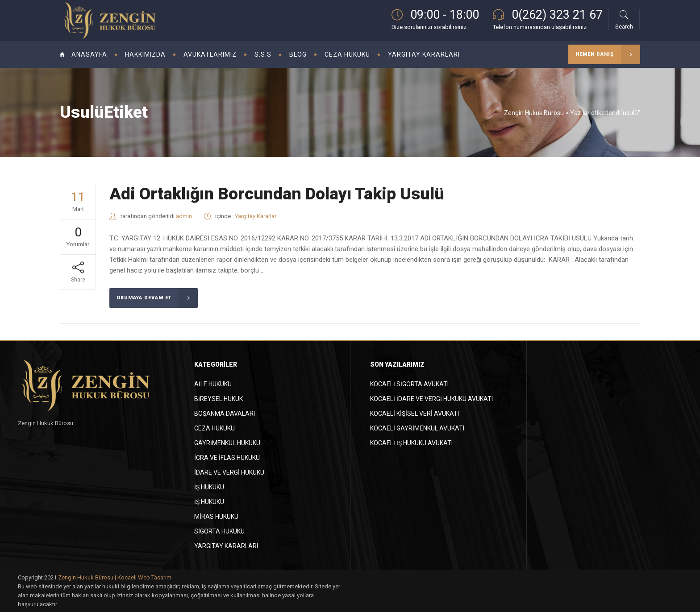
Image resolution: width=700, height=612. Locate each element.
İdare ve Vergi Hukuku (229, 472)
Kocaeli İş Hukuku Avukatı (411, 443)
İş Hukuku (209, 487)
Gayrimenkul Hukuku (227, 443)
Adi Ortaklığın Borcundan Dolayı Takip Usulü (277, 194)
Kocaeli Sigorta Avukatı (409, 384)
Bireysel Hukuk (219, 399)
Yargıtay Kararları (256, 216)
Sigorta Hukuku (219, 531)
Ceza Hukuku (215, 428)
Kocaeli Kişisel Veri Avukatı (415, 414)
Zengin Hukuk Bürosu (534, 113)
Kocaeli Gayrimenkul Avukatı (417, 428)
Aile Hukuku (213, 384)
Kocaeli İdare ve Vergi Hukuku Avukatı (431, 399)
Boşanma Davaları (225, 414)
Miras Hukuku (216, 517)
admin (184, 216)
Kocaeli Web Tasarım (144, 577)
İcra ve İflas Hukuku (227, 458)
